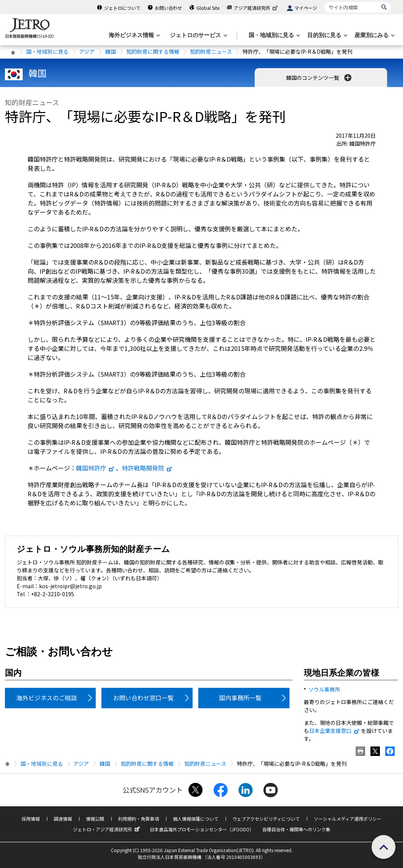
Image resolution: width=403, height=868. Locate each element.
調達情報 (63, 819)
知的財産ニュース (211, 51)
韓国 (110, 51)
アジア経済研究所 (257, 8)
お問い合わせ (168, 8)
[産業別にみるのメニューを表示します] (374, 35)
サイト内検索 (324, 2)
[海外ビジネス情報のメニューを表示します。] (134, 35)
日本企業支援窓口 (335, 731)
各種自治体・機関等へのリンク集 (296, 829)
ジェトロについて (122, 8)
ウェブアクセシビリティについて (266, 819)
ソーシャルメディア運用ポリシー (348, 819)
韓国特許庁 (95, 468)
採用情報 (31, 819)
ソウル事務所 (324, 689)
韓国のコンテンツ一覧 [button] (320, 78)
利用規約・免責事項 (138, 819)
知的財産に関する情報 (153, 51)
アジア (87, 51)
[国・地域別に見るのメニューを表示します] (274, 35)
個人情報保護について (196, 819)
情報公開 (95, 819)
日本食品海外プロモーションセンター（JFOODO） (202, 829)
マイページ (306, 8)
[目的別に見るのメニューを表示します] (327, 35)
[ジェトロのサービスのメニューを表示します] (198, 35)
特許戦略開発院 (147, 468)
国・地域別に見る (47, 51)
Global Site (208, 8)
